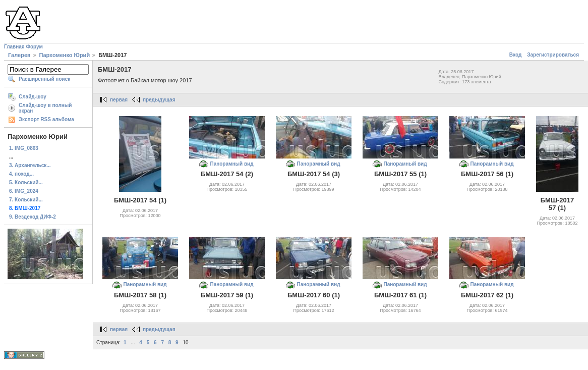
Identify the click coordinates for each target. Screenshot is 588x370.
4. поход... (21, 174)
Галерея (19, 55)
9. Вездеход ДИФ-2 (33, 217)
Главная (14, 47)
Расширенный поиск (44, 79)
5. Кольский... (26, 182)
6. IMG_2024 (24, 191)
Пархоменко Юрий (65, 55)
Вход (516, 55)
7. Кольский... (26, 200)
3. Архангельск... (30, 165)
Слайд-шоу (33, 97)
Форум (34, 47)
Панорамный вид (231, 164)
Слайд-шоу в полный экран (45, 108)
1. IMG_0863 (24, 148)
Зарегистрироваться (553, 55)
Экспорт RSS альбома (46, 119)
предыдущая (159, 100)
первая (119, 100)
